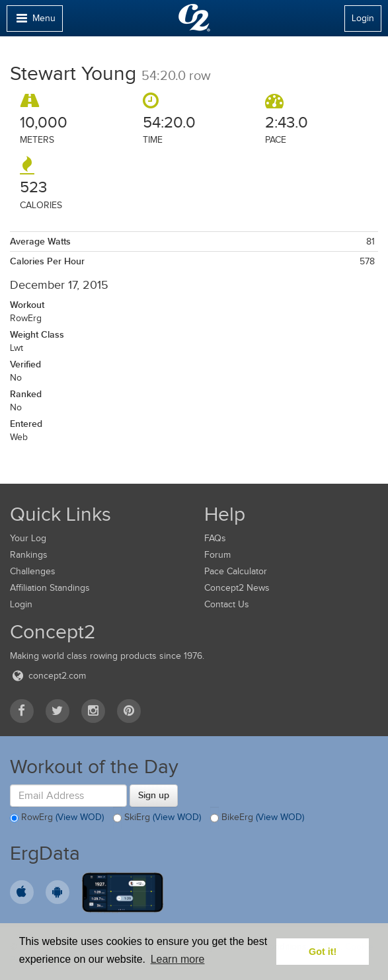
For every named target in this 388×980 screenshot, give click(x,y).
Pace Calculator (236, 571)
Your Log (28, 538)
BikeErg (257, 818)
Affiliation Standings (50, 588)
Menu (34, 21)
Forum (217, 555)
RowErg (57, 818)
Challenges (33, 571)
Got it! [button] (323, 952)
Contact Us (227, 604)
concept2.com (48, 676)
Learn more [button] (178, 959)
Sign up (154, 795)
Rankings (29, 555)
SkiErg (157, 818)
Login (363, 18)
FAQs (215, 538)
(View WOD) (80, 817)
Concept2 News (237, 588)
